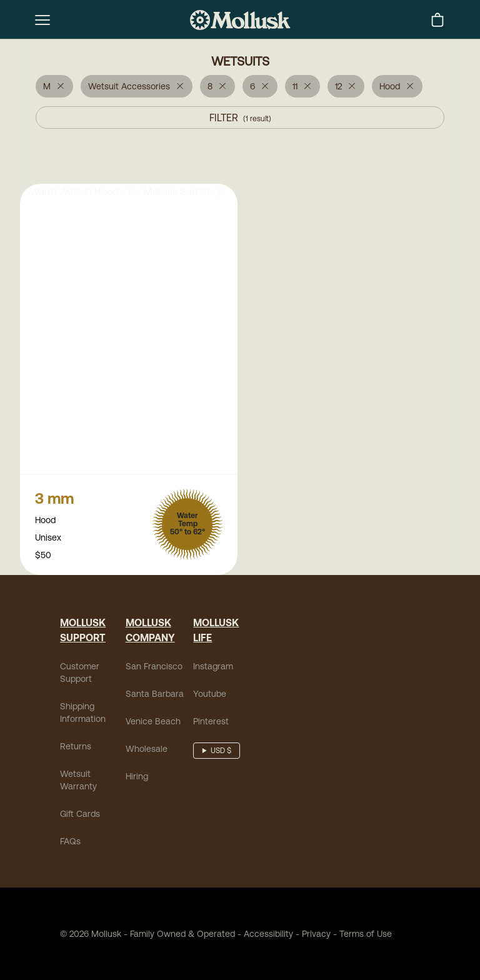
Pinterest (211, 722)
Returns (76, 747)
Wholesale (147, 750)
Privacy (316, 935)
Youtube (210, 695)
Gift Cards (80, 815)
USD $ (221, 752)
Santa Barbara (155, 695)
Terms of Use (366, 935)
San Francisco (154, 667)
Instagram (213, 667)
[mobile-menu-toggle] (42, 20)
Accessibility (264, 935)
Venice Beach (153, 722)
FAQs (70, 842)
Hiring (137, 777)
